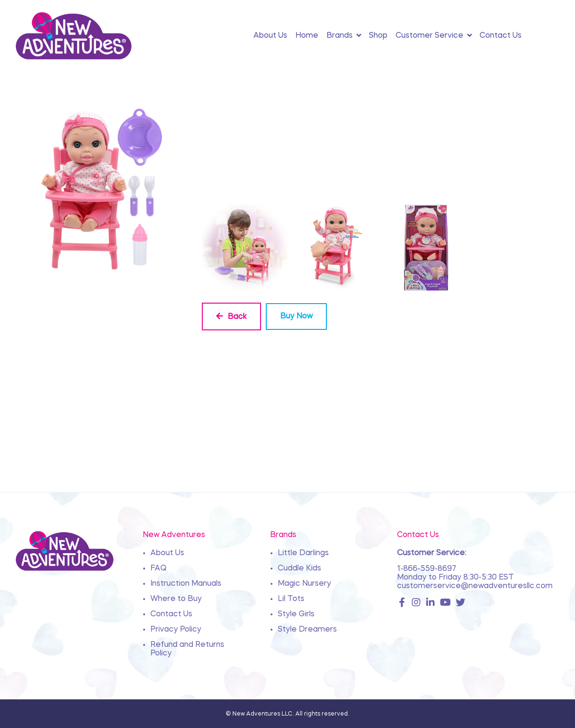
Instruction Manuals (186, 584)
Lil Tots (291, 599)
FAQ (158, 569)
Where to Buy (176, 599)
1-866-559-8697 (427, 569)
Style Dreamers (307, 630)
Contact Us (171, 614)
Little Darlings (303, 553)
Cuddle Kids (299, 569)
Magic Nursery (304, 584)
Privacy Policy (176, 630)
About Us (167, 553)
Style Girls (296, 614)
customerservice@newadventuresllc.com (475, 586)
